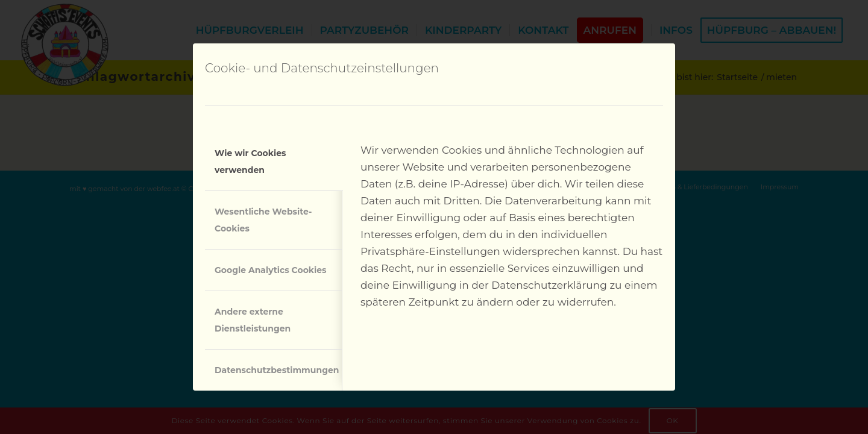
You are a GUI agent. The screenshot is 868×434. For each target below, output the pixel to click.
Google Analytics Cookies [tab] (271, 270)
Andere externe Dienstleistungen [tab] (253, 320)
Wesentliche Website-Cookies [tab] (263, 220)
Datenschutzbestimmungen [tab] (277, 370)
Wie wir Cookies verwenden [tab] (250, 162)
